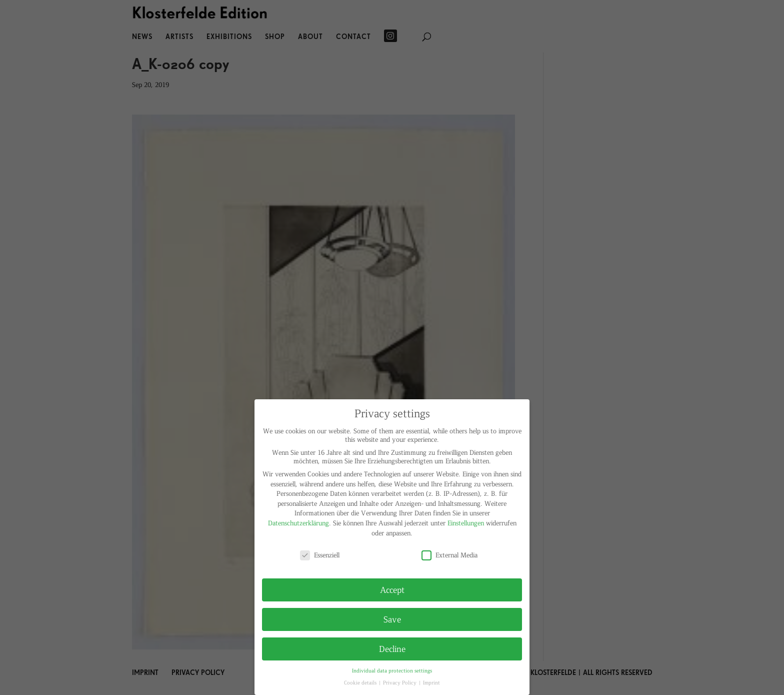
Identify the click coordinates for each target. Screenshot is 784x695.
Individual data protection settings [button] (392, 670)
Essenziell (320, 555)
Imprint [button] (431, 682)
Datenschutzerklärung (298, 523)
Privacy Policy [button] (400, 682)
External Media (449, 555)
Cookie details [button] (361, 682)
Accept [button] (392, 589)
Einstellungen (466, 523)
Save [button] (392, 619)
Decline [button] (392, 648)
